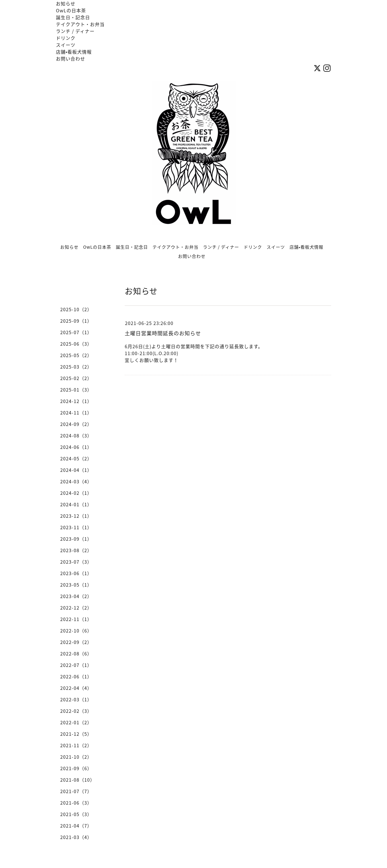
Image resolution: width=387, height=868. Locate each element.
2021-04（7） (76, 826)
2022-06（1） (76, 676)
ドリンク (66, 38)
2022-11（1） (76, 619)
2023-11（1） (76, 527)
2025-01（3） (76, 390)
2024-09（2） (76, 424)
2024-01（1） (76, 504)
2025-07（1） (76, 332)
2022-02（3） (76, 711)
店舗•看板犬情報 (74, 52)
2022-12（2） (76, 608)
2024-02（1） (76, 493)
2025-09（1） (76, 321)
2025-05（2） (76, 355)
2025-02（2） (76, 378)
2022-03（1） (76, 699)
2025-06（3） (76, 344)
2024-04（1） (76, 470)
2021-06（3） (76, 803)
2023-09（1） (76, 539)
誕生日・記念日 (73, 17)
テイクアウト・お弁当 (80, 24)
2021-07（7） (76, 791)
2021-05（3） (76, 814)
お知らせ (66, 3)
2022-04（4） (76, 688)
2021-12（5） (76, 734)
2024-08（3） (76, 435)
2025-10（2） (76, 309)
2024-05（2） (76, 458)
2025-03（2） (76, 367)
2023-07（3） (76, 562)
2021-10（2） (76, 757)
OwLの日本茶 (71, 10)
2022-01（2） (76, 722)
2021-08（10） (78, 780)
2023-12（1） (76, 516)
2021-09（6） (76, 768)
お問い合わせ (71, 59)
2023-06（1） (76, 573)
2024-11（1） (76, 412)
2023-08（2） (76, 550)
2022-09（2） (76, 642)
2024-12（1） (76, 401)
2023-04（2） (76, 596)
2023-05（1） (76, 585)
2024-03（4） (76, 481)
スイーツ (66, 45)
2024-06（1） (76, 447)
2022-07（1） (76, 665)
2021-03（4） (76, 837)
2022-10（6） (76, 630)
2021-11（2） (76, 745)
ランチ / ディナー (75, 31)
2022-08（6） (76, 653)
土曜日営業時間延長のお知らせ (163, 333)
